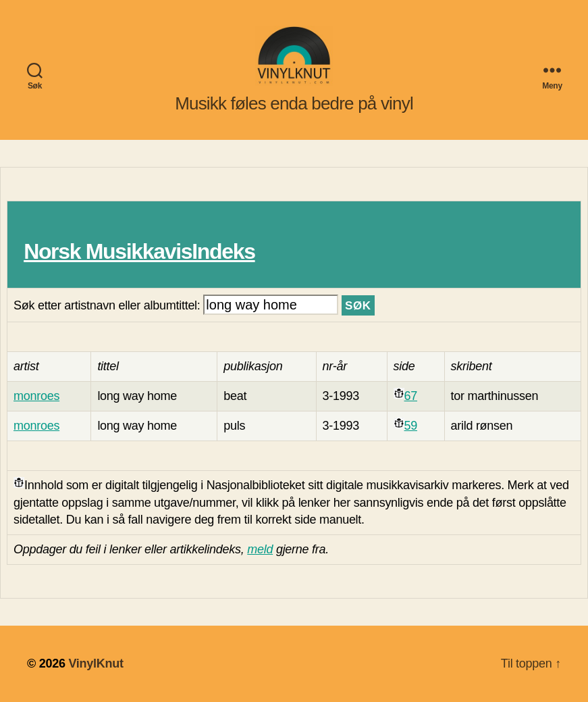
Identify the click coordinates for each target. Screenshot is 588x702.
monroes (36, 396)
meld (260, 549)
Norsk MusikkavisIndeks (139, 251)
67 (411, 396)
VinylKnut (96, 663)
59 (411, 426)
